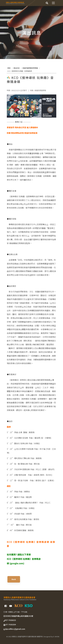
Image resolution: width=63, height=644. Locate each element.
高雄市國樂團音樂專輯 (30, 68)
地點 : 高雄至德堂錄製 (38, 90)
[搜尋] (47, 3)
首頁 (9, 68)
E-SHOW (56, 637)
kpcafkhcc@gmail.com (15, 629)
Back (14, 579)
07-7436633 (11, 620)
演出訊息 (16, 68)
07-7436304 (11, 625)
